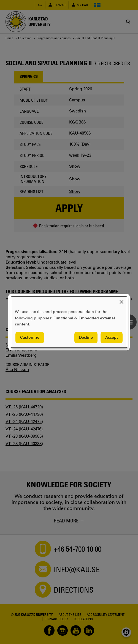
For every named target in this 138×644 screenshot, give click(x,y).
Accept (112, 337)
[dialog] (69, 322)
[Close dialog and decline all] (121, 300)
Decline (86, 337)
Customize (30, 337)
